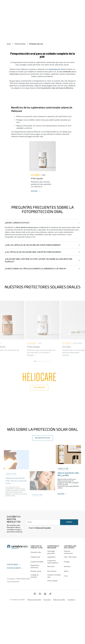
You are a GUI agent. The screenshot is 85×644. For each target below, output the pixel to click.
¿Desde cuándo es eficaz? (17, 247)
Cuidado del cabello (37, 616)
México (66, 626)
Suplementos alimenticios (35, 621)
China (66, 630)
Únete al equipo (52, 635)
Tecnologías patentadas (51, 607)
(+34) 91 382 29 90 (13, 636)
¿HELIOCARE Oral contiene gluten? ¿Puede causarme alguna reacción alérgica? (39, 285)
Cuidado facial (35, 611)
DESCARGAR (43, 325)
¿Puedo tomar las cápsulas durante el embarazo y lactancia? (36, 293)
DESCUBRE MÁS (39, 442)
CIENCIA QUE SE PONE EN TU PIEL (37, 601)
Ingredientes (51, 611)
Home (9, 44)
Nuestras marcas (36, 626)
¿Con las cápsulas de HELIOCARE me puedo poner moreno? (33, 269)
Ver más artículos (43, 492)
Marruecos (67, 621)
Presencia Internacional (68, 607)
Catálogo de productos (35, 630)
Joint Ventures (52, 626)
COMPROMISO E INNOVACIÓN (53, 601)
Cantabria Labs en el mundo (70, 601)
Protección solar (36, 607)
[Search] (72, 3)
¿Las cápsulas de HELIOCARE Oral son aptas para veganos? (33, 276)
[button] (35, 410)
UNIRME (69, 577)
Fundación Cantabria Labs (54, 630)
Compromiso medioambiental (53, 616)
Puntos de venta (14, 623)
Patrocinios (51, 621)
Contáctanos (12, 619)
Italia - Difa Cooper (70, 611)
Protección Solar (20, 44)
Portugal (67, 616)
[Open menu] (14, 3)
